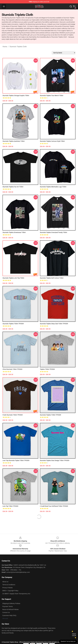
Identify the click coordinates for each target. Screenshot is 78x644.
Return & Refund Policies (10, 609)
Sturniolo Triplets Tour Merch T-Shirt (52, 96)
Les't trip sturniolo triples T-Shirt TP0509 (16, 460)
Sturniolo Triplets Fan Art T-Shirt (13, 187)
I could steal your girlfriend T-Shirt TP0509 (54, 506)
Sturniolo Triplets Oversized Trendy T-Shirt (54, 232)
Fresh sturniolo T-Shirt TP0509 (13, 415)
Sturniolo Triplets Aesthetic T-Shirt (14, 141)
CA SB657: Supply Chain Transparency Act (16, 594)
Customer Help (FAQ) (9, 615)
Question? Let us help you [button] (68, 641)
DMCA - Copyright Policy (10, 591)
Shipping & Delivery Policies (11, 603)
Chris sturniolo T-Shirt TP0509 (12, 369)
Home (5, 47)
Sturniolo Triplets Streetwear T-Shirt (14, 232)
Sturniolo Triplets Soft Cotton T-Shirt (52, 278)
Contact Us (6, 612)
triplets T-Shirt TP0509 (47, 369)
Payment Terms (8, 606)
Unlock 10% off (74, 635)
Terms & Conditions (9, 585)
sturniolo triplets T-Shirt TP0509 (13, 324)
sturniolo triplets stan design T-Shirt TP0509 (55, 460)
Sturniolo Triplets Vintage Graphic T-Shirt (16, 96)
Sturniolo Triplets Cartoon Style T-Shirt (52, 141)
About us (5, 582)
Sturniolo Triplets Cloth (18, 47)
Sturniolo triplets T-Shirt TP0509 (50, 415)
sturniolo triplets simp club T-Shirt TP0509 (54, 324)
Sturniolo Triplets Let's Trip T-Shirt (13, 278)
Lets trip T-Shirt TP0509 (10, 506)
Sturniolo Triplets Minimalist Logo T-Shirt (53, 187)
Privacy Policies (7, 588)
